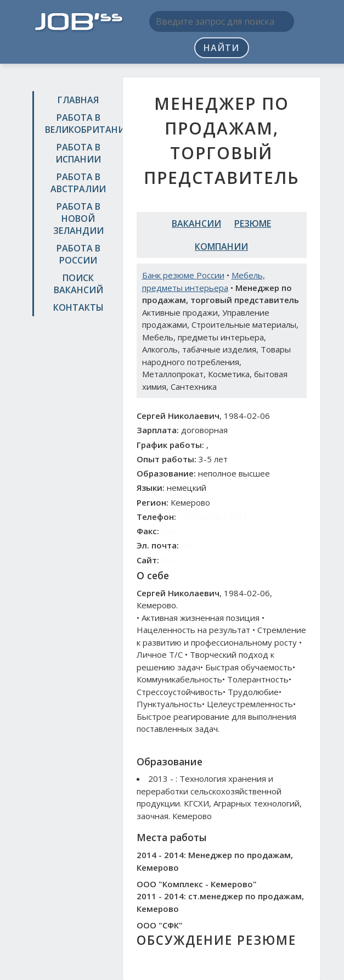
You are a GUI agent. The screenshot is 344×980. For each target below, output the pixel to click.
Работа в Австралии (78, 183)
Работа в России (78, 254)
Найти (221, 48)
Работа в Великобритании (80, 124)
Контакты (78, 307)
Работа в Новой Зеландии (78, 219)
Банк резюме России (183, 275)
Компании (221, 247)
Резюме (253, 223)
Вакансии (196, 223)
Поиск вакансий (78, 284)
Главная (78, 100)
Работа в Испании (78, 153)
